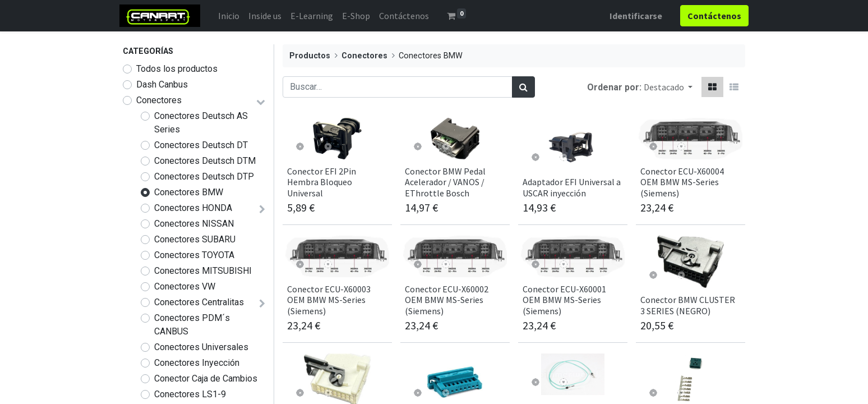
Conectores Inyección (197, 363)
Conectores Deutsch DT (201, 145)
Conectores (159, 100)
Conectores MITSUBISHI (203, 271)
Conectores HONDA (193, 208)
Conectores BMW (189, 192)
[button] (668, 87)
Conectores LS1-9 (190, 394)
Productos (310, 56)
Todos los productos (177, 69)
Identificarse (632, 16)
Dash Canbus (162, 84)
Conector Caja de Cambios (206, 378)
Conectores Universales (201, 347)
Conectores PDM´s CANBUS (192, 325)
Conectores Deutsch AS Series (201, 123)
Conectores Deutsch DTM (205, 161)
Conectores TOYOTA (194, 255)
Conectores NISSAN (194, 224)
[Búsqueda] (523, 87)
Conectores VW (185, 286)
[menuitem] (232, 16)
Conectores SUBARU (195, 239)
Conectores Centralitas (199, 302)
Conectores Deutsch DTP (204, 176)
